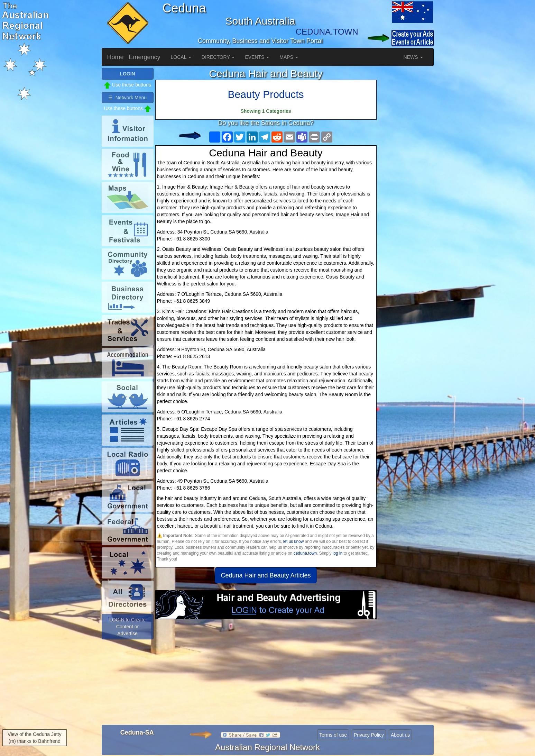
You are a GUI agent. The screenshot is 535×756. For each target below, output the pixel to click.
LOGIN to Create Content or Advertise (127, 627)
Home (116, 57)
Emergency (145, 57)
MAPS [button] (289, 57)
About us (400, 735)
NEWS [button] (413, 57)
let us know (293, 541)
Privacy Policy (369, 735)
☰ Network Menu (127, 98)
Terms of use (333, 735)
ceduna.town (305, 553)
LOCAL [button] (181, 57)
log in (338, 553)
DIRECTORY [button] (218, 57)
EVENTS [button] (257, 57)
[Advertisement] (266, 675)
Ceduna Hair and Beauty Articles (266, 575)
